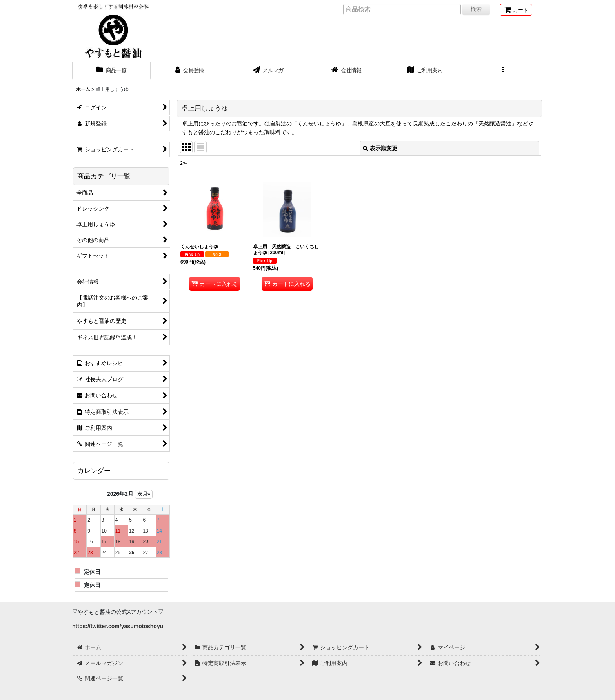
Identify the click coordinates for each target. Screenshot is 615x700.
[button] (504, 71)
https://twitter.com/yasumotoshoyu (118, 626)
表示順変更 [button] (380, 148)
